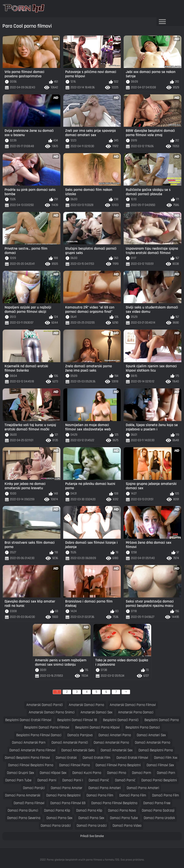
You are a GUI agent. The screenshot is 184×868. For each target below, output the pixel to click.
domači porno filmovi (29, 803)
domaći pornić (99, 780)
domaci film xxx (166, 758)
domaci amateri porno (115, 735)
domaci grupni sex (20, 773)
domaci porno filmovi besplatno (114, 803)
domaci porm (142, 773)
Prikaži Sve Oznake (92, 836)
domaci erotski (66, 758)
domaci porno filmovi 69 (68, 803)
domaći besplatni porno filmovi (27, 758)
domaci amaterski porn (29, 743)
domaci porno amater (67, 788)
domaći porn (166, 773)
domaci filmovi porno (75, 765)
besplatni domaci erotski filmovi (28, 720)
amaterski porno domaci (136, 712)
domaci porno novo (122, 811)
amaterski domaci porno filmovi (133, 705)
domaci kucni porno (87, 773)
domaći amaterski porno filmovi (32, 750)
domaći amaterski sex (117, 750)
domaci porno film (100, 795)
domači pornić (125, 780)
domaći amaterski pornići (70, 743)
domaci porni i (73, 780)
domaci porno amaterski (23, 795)
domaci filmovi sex (160, 765)
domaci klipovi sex (53, 773)
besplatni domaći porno (162, 720)
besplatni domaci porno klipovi (97, 727)
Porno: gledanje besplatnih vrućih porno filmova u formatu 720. (83, 860)
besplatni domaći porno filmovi (47, 727)
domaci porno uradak (159, 818)
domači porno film (166, 795)
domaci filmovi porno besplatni (118, 765)
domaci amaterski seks (78, 750)
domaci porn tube (18, 780)
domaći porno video (127, 826)
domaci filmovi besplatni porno (31, 765)
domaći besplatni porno (156, 750)
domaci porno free (157, 803)
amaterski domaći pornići (45, 705)
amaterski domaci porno (86, 705)
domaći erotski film (97, 758)
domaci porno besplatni (63, 795)
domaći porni (47, 780)
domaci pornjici (34, 788)
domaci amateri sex (151, 735)
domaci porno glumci (23, 811)
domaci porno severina (24, 818)
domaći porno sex (91, 818)
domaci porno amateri (105, 788)
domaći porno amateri (143, 788)
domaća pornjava (80, 735)
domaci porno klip (57, 811)
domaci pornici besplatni (159, 780)
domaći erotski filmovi (132, 758)
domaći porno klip (89, 811)
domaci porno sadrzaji (158, 811)
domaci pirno (117, 773)
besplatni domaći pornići (121, 720)
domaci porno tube (124, 818)
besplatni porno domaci (143, 727)
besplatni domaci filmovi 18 (77, 720)
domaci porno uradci (56, 826)
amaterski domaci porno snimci (52, 712)
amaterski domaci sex (96, 712)
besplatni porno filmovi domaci (39, 735)
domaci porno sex (59, 818)
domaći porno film (133, 795)
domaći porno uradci (92, 826)
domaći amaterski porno (152, 743)
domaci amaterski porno (111, 743)
